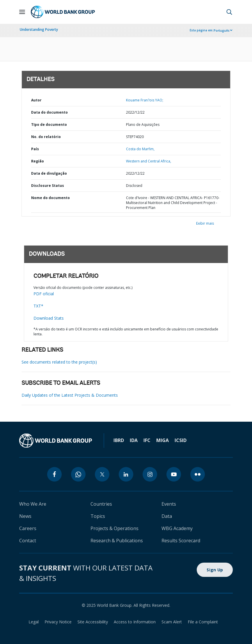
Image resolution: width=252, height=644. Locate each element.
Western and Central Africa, (149, 161)
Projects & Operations (115, 528)
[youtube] (174, 474)
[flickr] (198, 474)
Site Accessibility (93, 622)
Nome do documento (50, 198)
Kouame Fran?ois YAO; (145, 100)
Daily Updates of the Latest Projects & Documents (70, 395)
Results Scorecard (181, 541)
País (35, 149)
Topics (98, 516)
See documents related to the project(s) (59, 362)
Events (169, 504)
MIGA (163, 440)
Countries (101, 504)
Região (38, 161)
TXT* (38, 306)
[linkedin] (126, 474)
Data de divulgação (49, 173)
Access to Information (135, 622)
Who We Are (33, 504)
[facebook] (54, 474)
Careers (28, 528)
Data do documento (49, 112)
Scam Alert (172, 622)
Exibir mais (205, 223)
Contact (28, 541)
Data (167, 516)
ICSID (181, 440)
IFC (147, 440)
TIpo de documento (49, 125)
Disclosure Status (48, 186)
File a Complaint (203, 622)
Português (222, 31)
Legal (34, 622)
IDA (134, 440)
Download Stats (49, 318)
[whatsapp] (78, 474)
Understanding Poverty (39, 29)
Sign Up (215, 570)
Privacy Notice (58, 622)
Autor (36, 100)
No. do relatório (46, 137)
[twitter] (102, 474)
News (25, 516)
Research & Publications (117, 541)
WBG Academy (177, 528)
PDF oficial (44, 294)
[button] (229, 12)
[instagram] (150, 474)
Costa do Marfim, (140, 149)
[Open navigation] (22, 12)
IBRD (119, 440)
